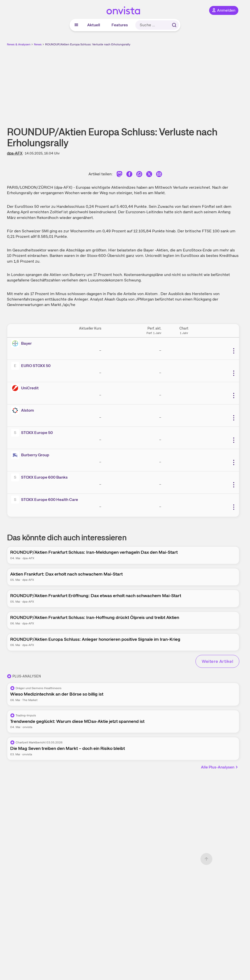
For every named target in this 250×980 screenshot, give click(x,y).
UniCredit (30, 388)
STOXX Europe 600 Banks (44, 477)
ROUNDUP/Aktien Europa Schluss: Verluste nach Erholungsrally (88, 44)
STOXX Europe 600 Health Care (50, 500)
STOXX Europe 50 (37, 433)
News (38, 44)
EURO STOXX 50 (36, 366)
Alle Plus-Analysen (220, 767)
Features (120, 25)
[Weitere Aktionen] (234, 351)
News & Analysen (19, 44)
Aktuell (94, 25)
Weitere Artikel (217, 661)
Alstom (28, 410)
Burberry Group (35, 455)
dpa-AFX (15, 153)
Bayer (26, 343)
